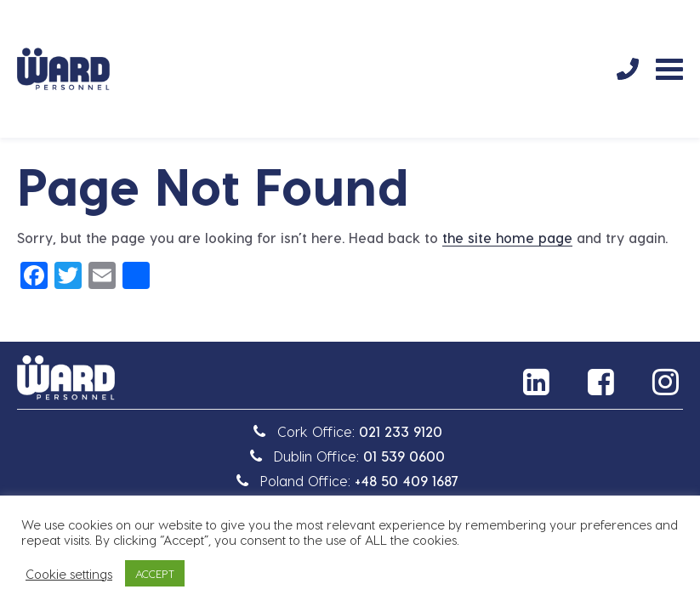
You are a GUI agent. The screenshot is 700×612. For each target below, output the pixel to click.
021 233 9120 (401, 431)
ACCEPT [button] (155, 573)
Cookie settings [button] (69, 574)
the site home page (507, 238)
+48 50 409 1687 (407, 481)
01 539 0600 (404, 456)
